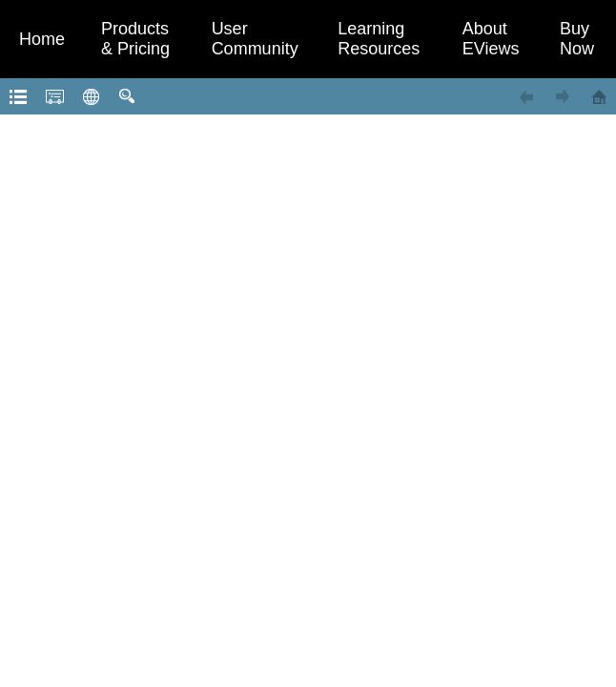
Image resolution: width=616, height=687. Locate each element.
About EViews (491, 39)
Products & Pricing (135, 39)
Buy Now (577, 39)
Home (42, 39)
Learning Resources (379, 39)
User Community (255, 39)
